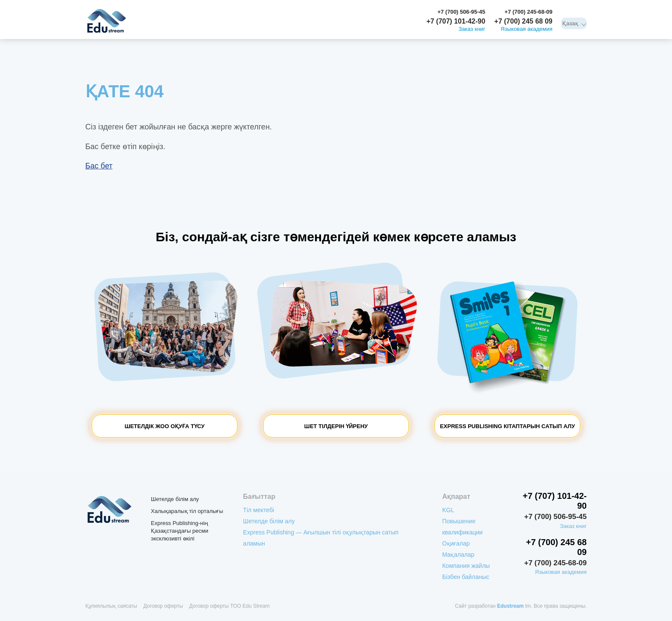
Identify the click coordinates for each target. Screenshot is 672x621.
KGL (145, 12)
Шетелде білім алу (278, 31)
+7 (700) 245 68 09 (523, 21)
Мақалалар (268, 12)
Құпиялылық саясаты (111, 606)
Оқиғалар (237, 12)
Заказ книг (472, 29)
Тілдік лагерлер (338, 31)
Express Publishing (211, 31)
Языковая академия (526, 29)
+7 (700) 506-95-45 (462, 12)
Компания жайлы (307, 12)
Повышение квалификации (188, 12)
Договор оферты (163, 606)
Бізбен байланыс (353, 12)
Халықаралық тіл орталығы (187, 511)
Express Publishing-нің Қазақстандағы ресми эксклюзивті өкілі (180, 531)
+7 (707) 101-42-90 (456, 21)
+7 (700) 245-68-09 (528, 12)
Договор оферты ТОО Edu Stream (229, 606)
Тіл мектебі (155, 31)
